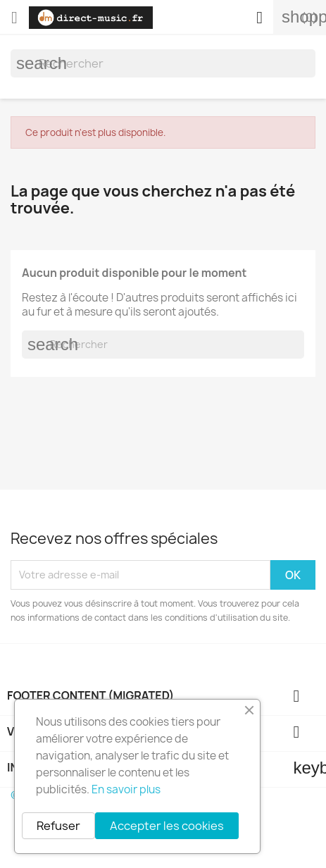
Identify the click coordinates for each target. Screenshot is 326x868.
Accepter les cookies (167, 826)
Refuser (58, 826)
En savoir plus (126, 789)
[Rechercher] (163, 63)
